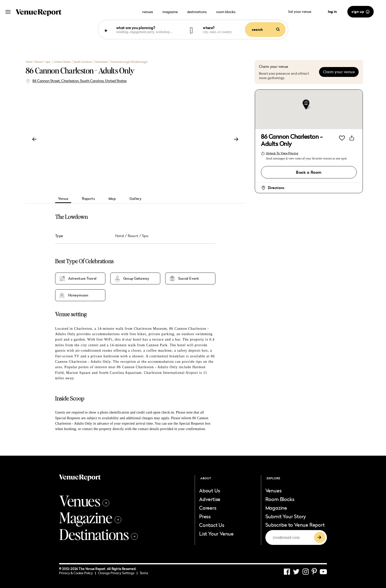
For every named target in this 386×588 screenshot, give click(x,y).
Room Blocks (280, 499)
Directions (276, 188)
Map (112, 199)
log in (332, 12)
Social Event (189, 278)
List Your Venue (216, 534)
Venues (84, 501)
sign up (361, 12)
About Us (209, 490)
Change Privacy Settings (118, 573)
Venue (63, 199)
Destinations (98, 534)
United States (62, 62)
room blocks (226, 12)
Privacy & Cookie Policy (77, 573)
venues (147, 12)
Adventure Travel (82, 278)
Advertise (210, 499)
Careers (208, 508)
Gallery (136, 199)
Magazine (90, 517)
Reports (88, 199)
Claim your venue (339, 72)
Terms (144, 573)
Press (205, 516)
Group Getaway (136, 278)
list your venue (303, 11)
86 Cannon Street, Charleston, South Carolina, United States (80, 81)
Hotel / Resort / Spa (38, 62)
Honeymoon (78, 295)
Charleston (101, 62)
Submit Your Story (286, 516)
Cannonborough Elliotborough (129, 62)
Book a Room (309, 172)
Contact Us (212, 525)
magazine (170, 12)
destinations (197, 12)
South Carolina (83, 62)
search (266, 30)
